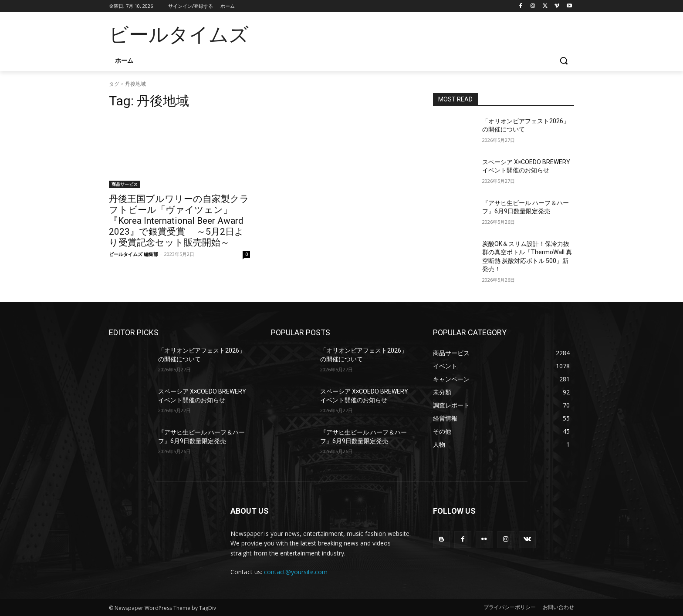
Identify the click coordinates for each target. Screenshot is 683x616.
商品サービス (125, 184)
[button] (564, 61)
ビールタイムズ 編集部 (134, 254)
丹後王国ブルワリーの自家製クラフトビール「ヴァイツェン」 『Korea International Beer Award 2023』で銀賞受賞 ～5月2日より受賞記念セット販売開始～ (179, 221)
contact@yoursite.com (296, 572)
